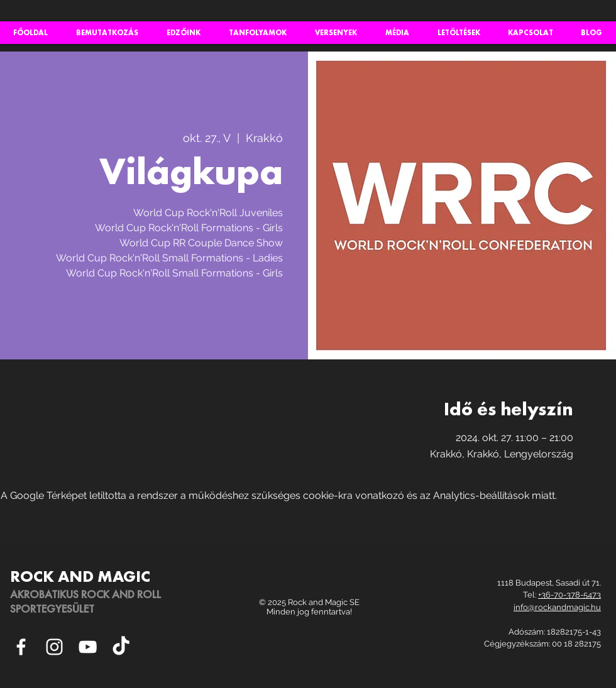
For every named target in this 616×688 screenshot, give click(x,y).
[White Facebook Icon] (21, 647)
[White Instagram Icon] (54, 647)
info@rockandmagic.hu (557, 607)
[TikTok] (121, 647)
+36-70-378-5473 (569, 595)
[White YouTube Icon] (88, 647)
